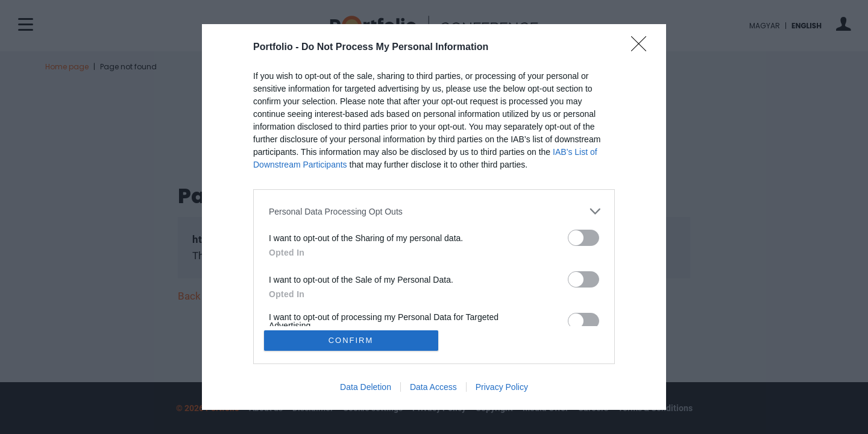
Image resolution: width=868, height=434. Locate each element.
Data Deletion (366, 387)
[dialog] (434, 217)
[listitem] (434, 211)
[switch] (583, 238)
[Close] (643, 48)
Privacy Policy (502, 387)
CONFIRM (351, 340)
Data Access (433, 387)
